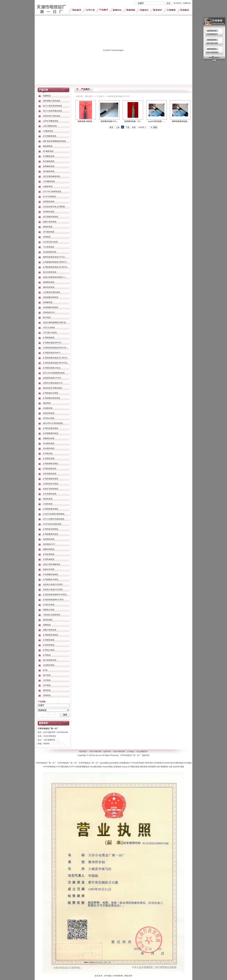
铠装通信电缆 (49, 539)
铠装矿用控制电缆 (51, 489)
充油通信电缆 (49, 665)
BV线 (45, 670)
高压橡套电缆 (49, 171)
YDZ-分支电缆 (49, 328)
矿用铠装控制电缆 (51, 529)
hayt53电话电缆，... (157, 121)
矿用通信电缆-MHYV (52, 353)
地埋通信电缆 (49, 202)
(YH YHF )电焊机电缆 (52, 191)
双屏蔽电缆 (48, 302)
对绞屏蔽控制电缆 (51, 307)
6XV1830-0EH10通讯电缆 (173, 763)
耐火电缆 (47, 317)
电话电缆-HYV (49, 544)
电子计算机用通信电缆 (52, 111)
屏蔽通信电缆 (49, 438)
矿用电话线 (48, 453)
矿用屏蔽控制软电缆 (52, 398)
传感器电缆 (48, 408)
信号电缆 (47, 685)
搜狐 (182, 767)
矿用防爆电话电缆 (51, 464)
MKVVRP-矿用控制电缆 (53, 423)
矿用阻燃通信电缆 (51, 509)
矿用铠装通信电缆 (51, 428)
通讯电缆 (47, 690)
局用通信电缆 (49, 212)
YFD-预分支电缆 (50, 333)
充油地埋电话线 (50, 252)
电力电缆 (47, 675)
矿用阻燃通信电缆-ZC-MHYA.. (56, 358)
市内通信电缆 (49, 443)
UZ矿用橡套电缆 (50, 126)
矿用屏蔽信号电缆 (51, 579)
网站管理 (128, 976)
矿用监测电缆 (49, 554)
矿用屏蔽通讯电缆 (51, 534)
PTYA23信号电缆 (137, 763)
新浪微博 (152, 767)
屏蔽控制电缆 (49, 549)
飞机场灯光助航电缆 (52, 615)
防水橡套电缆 (49, 161)
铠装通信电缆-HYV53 (52, 378)
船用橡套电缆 (49, 166)
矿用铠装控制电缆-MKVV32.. (55, 348)
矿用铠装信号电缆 (51, 484)
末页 (134, 127)
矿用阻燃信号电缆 (51, 393)
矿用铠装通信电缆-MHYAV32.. (56, 363)
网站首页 (89, 96)
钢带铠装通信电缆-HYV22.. (54, 257)
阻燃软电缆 (48, 227)
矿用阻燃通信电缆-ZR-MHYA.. (56, 267)
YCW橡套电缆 (49, 181)
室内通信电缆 (49, 448)
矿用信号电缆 (49, 605)
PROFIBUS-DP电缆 (153, 763)
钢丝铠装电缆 (49, 287)
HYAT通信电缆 (63, 767)
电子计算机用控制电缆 (52, 106)
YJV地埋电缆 (49, 247)
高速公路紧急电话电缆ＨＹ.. (55, 277)
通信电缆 (47, 403)
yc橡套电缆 (48, 186)
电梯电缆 (47, 96)
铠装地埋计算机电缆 (52, 116)
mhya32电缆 (108, 767)
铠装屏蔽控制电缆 (51, 297)
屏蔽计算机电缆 (50, 630)
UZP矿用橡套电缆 (51, 121)
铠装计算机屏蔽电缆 (52, 564)
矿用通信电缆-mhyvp (52, 368)
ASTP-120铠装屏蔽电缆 (79, 767)
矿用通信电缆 (49, 459)
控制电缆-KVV (49, 312)
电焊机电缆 (48, 499)
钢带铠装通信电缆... (180, 121)
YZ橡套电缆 (48, 131)
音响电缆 (47, 237)
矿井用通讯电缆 (50, 494)
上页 (118, 127)
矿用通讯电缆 (49, 640)
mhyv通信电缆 (96, 767)
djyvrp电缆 (114, 763)
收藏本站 (187, 3)
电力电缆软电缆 (50, 660)
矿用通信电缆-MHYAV (52, 343)
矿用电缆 (47, 655)
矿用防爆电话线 (50, 469)
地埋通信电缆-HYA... (109, 121)
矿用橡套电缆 (49, 156)
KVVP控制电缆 (50, 767)
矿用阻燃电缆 (49, 338)
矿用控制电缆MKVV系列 (53, 600)
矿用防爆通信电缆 (51, 479)
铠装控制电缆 (49, 413)
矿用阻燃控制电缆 (51, 635)
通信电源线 (48, 620)
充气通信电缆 (49, 232)
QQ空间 (177, 767)
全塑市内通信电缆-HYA (53, 383)
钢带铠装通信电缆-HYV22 (119, 96)
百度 (171, 767)
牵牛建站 (108, 976)
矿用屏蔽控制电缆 (51, 574)
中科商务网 (118, 976)
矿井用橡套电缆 (50, 136)
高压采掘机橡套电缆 (52, 176)
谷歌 (158, 767)
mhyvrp (125, 767)
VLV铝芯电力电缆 (50, 242)
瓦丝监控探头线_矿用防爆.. (54, 207)
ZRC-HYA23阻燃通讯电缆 (54, 373)
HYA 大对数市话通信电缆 (54, 519)
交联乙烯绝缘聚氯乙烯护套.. (55, 322)
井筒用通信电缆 (50, 474)
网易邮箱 (164, 767)
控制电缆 (47, 695)
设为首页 (177, 3)
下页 (128, 127)
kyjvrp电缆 (105, 763)
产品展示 (100, 96)
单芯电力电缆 (49, 418)
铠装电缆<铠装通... (86, 121)
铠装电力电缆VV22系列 (53, 590)
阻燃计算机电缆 (50, 222)
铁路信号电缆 (49, 569)
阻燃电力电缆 (49, 610)
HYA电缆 (188, 763)
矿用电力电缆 (49, 650)
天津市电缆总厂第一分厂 (46, 763)
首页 (111, 127)
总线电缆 (117, 767)
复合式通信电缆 (50, 272)
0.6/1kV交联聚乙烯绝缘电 (54, 514)
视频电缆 (47, 625)
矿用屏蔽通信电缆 (51, 433)
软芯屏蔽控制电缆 (51, 217)
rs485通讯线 (124, 763)
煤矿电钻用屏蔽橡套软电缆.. (55, 141)
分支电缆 (47, 680)
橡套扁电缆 (48, 146)
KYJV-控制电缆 (49, 197)
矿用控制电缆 (49, 645)
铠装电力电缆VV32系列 (53, 584)
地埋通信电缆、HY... (133, 121)
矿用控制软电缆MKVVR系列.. (55, 595)
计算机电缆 (48, 504)
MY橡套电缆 (48, 151)
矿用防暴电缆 (49, 559)
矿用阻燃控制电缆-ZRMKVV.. (55, 262)
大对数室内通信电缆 (52, 292)
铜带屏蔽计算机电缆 (52, 101)
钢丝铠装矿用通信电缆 (52, 388)
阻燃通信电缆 (49, 282)
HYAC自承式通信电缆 (52, 524)
